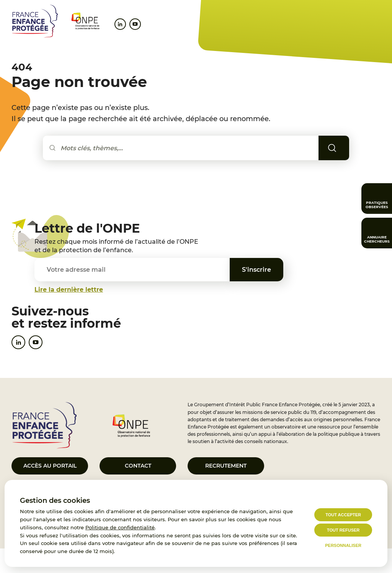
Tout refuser (343, 530)
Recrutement (226, 466)
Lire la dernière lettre (69, 290)
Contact (138, 466)
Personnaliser (343, 545)
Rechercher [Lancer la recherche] (343, 148)
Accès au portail (50, 466)
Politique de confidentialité (120, 527)
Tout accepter (343, 515)
